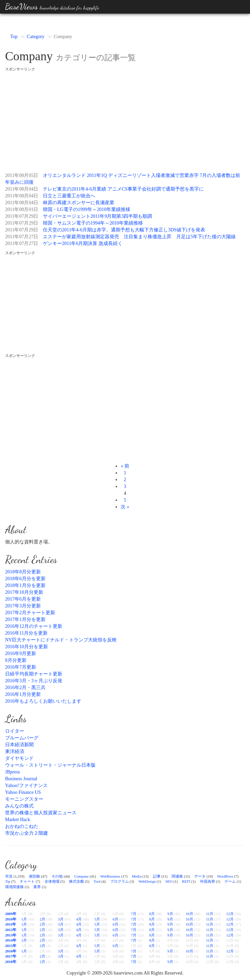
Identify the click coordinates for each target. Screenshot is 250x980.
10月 (189, 914)
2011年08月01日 (22, 209)
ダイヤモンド (19, 758)
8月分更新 (16, 660)
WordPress (225, 876)
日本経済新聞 (19, 745)
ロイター (15, 731)
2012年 (11, 930)
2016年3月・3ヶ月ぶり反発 (34, 681)
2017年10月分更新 (24, 592)
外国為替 (207, 881)
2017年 (11, 956)
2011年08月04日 (22, 189)
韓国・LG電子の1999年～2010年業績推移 (87, 209)
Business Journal (21, 779)
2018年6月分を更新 (25, 579)
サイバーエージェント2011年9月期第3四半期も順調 (97, 216)
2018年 (11, 962)
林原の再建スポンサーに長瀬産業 (79, 203)
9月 (170, 914)
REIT (186, 881)
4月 (79, 919)
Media (137, 876)
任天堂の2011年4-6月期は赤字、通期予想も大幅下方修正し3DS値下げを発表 (124, 230)
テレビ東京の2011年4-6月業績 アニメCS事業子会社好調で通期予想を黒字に (123, 189)
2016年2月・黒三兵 (25, 688)
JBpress (13, 772)
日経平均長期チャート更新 (34, 674)
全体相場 (52, 881)
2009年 (11, 914)
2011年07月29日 (22, 216)
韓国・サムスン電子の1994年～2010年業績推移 (93, 223)
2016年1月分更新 (23, 694)
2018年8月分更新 (23, 572)
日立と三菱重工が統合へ (69, 196)
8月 (152, 914)
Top (14, 37)
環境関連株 (14, 887)
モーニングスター (24, 799)
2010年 (11, 919)
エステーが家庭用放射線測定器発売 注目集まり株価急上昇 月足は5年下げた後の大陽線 (139, 237)
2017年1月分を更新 (25, 619)
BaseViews (52, 7)
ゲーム (230, 881)
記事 (157, 876)
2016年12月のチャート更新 (34, 626)
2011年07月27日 (22, 237)
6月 (115, 919)
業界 (37, 887)
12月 (230, 914)
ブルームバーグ (22, 738)
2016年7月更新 (21, 667)
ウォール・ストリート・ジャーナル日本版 (50, 765)
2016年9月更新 (21, 654)
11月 (210, 914)
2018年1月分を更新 (25, 585)
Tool (97, 881)
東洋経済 (15, 752)
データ (200, 876)
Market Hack (18, 820)
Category (36, 37)
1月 (24, 919)
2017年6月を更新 (23, 599)
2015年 (11, 946)
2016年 (11, 951)
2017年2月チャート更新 (30, 613)
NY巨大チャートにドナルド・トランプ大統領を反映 (61, 640)
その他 (57, 876)
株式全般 (77, 881)
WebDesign (147, 881)
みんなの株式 (19, 806)
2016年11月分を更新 (26, 633)
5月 (97, 919)
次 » (125, 507)
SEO (169, 881)
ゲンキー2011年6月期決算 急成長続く (83, 243)
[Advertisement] (125, 119)
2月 (43, 919)
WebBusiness (110, 876)
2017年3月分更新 (23, 606)
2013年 (11, 935)
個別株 (35, 876)
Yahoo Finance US (23, 792)
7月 (134, 914)
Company (81, 876)
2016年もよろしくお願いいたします (43, 701)
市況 (9, 876)
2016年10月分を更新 (27, 647)
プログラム (120, 881)
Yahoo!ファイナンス (26, 786)
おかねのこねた (22, 826)
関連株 (177, 876)
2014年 (11, 940)
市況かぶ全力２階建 (27, 833)
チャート (27, 881)
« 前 (125, 466)
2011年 (11, 924)
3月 (61, 919)
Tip (8, 881)
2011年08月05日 (22, 175)
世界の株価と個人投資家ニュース (41, 813)
